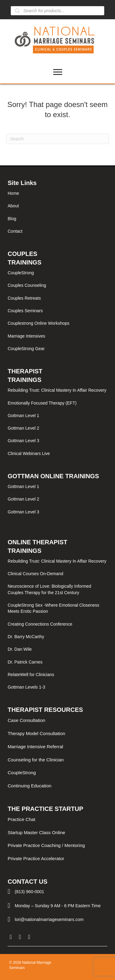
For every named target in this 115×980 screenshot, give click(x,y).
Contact (15, 231)
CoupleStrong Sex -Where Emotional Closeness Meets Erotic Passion (54, 608)
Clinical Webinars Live (29, 453)
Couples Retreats (24, 298)
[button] (11, 937)
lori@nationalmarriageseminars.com (49, 919)
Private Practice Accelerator (36, 858)
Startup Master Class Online (36, 832)
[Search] (57, 139)
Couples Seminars (25, 311)
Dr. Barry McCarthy (26, 637)
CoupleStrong (21, 273)
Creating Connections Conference (40, 624)
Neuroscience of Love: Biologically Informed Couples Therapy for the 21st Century (49, 589)
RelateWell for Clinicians (31, 675)
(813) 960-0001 (29, 892)
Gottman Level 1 (23, 416)
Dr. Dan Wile (20, 649)
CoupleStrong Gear (26, 349)
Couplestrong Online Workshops (38, 323)
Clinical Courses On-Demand (35, 574)
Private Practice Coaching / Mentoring (46, 845)
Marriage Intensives (26, 336)
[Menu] (58, 72)
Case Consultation (27, 720)
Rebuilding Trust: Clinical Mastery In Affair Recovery (57, 390)
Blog (12, 219)
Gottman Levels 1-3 (26, 687)
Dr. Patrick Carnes (25, 662)
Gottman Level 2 (23, 428)
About (13, 206)
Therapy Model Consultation (36, 733)
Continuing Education (30, 786)
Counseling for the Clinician (36, 760)
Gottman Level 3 (23, 441)
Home (13, 193)
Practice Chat (21, 819)
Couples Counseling (27, 285)
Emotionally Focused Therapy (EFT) (42, 403)
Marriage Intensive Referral (35, 747)
